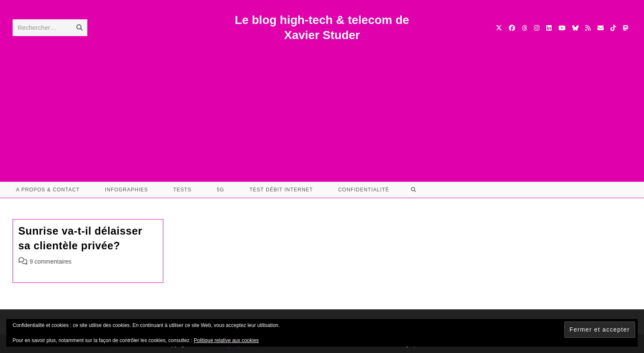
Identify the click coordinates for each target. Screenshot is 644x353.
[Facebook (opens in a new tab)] (512, 28)
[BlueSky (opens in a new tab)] (575, 28)
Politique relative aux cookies (226, 340)
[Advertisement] (322, 106)
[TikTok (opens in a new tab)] (613, 28)
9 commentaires (51, 261)
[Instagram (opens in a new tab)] (537, 28)
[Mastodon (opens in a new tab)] (625, 28)
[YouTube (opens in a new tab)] (562, 28)
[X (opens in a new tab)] (499, 28)
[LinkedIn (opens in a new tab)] (549, 28)
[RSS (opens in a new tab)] (588, 28)
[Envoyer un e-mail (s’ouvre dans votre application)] (601, 28)
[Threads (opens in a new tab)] (525, 28)
